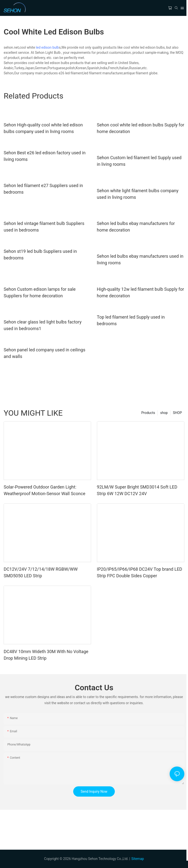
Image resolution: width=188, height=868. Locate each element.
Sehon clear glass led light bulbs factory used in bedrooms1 (43, 325)
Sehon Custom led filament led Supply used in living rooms (139, 161)
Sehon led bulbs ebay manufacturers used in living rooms (140, 259)
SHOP (177, 413)
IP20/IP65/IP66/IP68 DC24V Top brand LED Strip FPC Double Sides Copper (140, 572)
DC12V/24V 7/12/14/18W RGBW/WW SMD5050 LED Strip (41, 572)
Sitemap (137, 859)
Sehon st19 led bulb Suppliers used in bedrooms (40, 255)
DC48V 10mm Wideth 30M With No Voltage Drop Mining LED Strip (46, 655)
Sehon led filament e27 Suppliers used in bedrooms (43, 189)
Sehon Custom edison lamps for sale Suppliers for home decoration (40, 292)
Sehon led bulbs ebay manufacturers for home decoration (136, 227)
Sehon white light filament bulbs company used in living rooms (138, 194)
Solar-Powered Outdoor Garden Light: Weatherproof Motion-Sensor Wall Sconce (44, 490)
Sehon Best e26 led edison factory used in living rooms (45, 156)
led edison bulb (47, 47)
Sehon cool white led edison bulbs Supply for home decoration (141, 128)
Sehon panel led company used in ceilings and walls (44, 353)
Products (148, 413)
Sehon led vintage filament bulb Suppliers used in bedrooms (44, 227)
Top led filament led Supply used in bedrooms (131, 320)
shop (164, 413)
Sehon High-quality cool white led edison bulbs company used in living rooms (43, 128)
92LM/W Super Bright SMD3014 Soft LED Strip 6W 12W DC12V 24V (137, 490)
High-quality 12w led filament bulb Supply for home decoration (141, 292)
